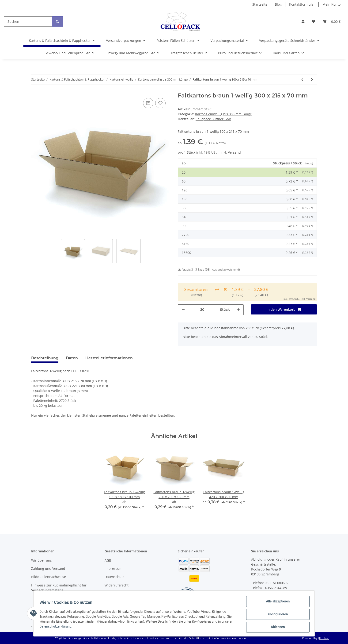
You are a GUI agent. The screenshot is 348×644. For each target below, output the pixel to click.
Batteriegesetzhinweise (123, 593)
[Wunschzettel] (314, 21)
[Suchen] (28, 21)
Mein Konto (331, 4)
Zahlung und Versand (48, 568)
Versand (234, 152)
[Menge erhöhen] (238, 310)
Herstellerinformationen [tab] (109, 358)
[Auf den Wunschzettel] (160, 103)
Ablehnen (276, 627)
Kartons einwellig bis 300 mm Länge (223, 114)
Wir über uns (42, 560)
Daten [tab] (72, 358)
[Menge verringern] (183, 310)
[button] (303, 21)
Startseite (260, 4)
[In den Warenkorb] (284, 309)
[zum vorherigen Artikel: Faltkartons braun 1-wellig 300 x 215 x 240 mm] (302, 80)
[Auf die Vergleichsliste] (148, 103)
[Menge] (202, 310)
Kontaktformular (302, 4)
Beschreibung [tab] (45, 358)
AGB (108, 560)
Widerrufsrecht (117, 585)
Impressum (113, 568)
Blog (278, 4)
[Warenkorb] (332, 21)
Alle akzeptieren (276, 603)
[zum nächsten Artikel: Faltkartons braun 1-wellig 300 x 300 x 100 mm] (312, 80)
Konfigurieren (276, 615)
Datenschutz (114, 577)
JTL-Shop (324, 638)
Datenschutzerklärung (57, 628)
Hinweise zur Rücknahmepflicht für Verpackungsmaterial (59, 588)
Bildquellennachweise (49, 577)
